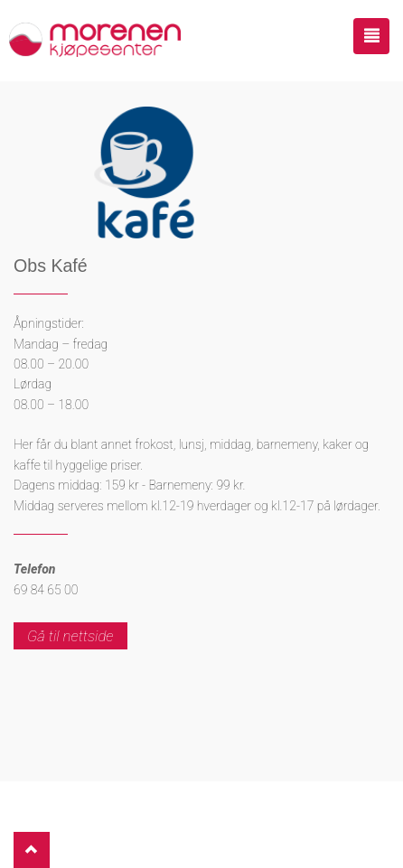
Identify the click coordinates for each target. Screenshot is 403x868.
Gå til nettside (70, 636)
